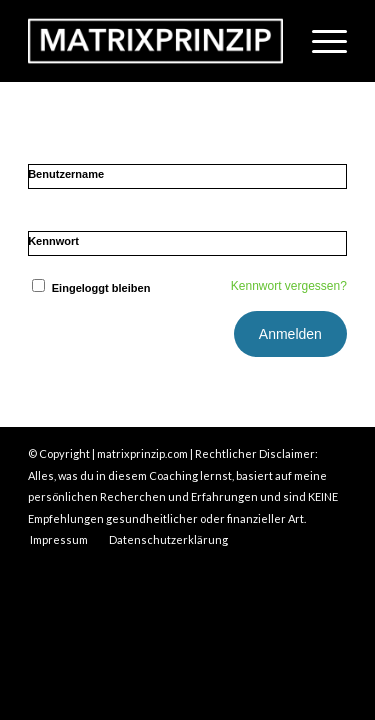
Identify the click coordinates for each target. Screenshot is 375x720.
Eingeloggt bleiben (89, 288)
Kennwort (53, 241)
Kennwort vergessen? (289, 286)
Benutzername (66, 174)
